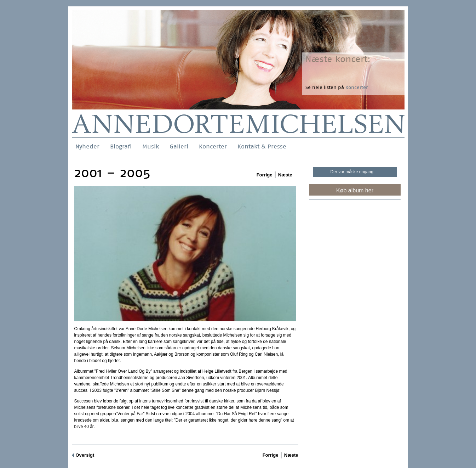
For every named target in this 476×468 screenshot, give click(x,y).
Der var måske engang (352, 172)
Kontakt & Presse (262, 146)
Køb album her (355, 190)
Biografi (121, 146)
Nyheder (87, 146)
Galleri (179, 146)
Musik (151, 146)
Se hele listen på (337, 87)
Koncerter (213, 146)
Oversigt (85, 455)
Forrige (265, 175)
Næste (285, 175)
